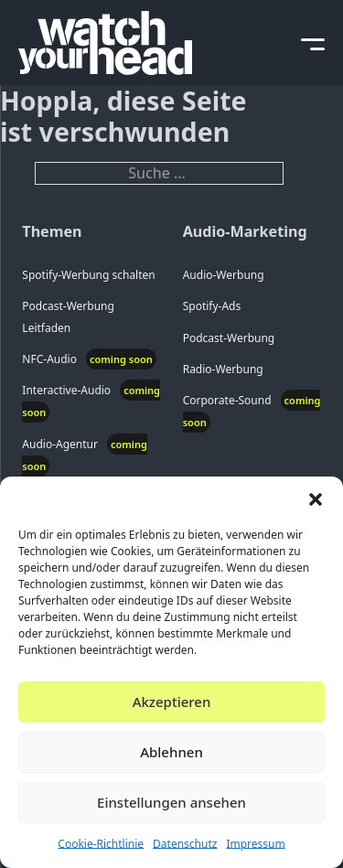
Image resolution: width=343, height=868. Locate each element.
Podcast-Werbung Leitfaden (68, 316)
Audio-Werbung (224, 275)
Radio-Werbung (223, 369)
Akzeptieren (172, 702)
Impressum (255, 844)
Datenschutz (185, 844)
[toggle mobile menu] (313, 43)
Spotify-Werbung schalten (88, 275)
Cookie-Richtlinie (101, 844)
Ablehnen (171, 752)
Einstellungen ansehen (171, 802)
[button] (316, 499)
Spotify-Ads (212, 306)
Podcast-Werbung (229, 338)
